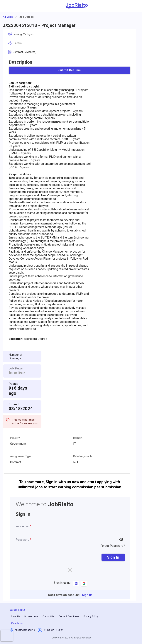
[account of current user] (10, 6)
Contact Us (48, 616)
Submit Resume (70, 70)
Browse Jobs (31, 616)
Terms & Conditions (69, 616)
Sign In (113, 557)
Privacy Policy (91, 616)
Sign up (87, 595)
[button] (84, 584)
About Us (15, 616)
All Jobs (8, 17)
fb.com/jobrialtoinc (25, 630)
